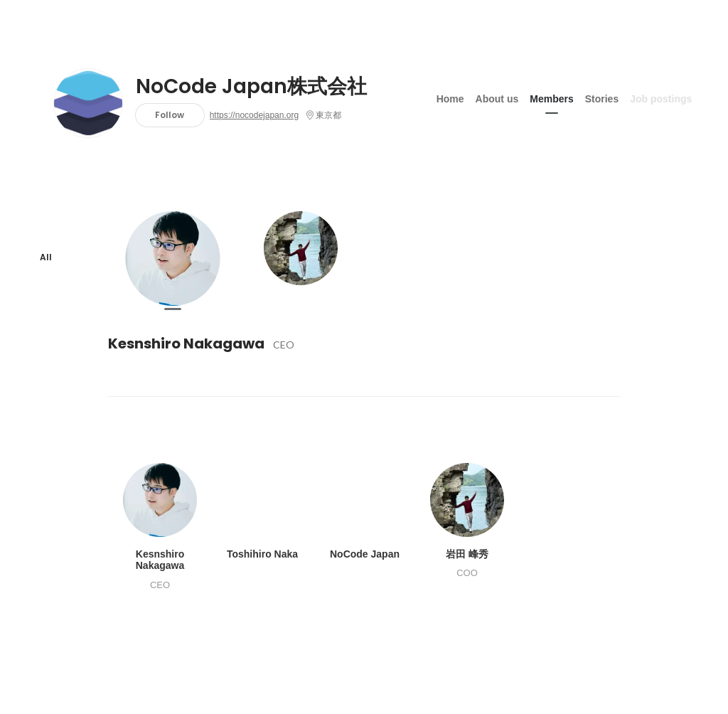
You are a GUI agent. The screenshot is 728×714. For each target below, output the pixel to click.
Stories (602, 99)
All (46, 257)
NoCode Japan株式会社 (251, 87)
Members (551, 99)
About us (497, 99)
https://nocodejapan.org (254, 115)
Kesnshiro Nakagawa (186, 343)
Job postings (661, 99)
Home (450, 99)
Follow (170, 115)
